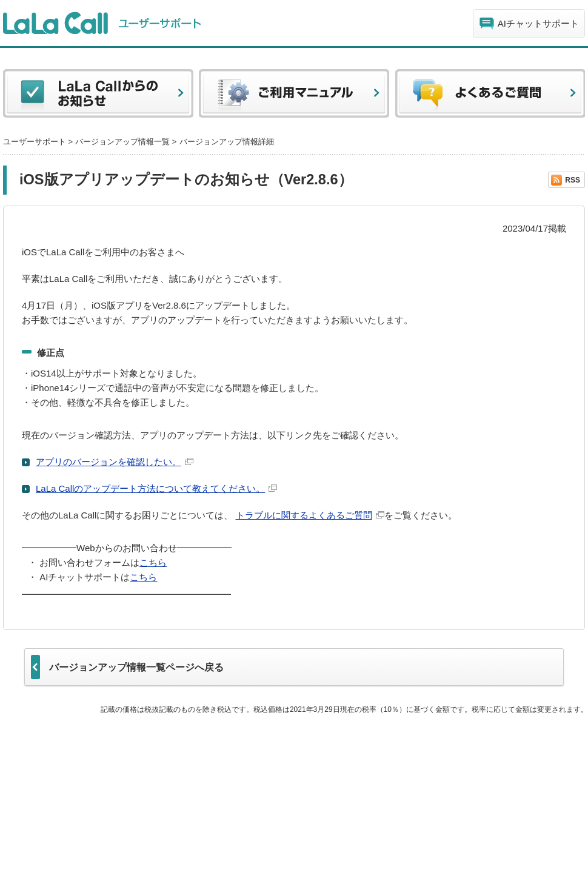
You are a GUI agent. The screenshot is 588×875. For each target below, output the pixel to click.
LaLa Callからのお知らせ (98, 97)
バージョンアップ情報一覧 (122, 142)
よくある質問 (490, 97)
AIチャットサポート (538, 23)
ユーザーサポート (35, 142)
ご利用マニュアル (294, 97)
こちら (153, 562)
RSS (573, 180)
